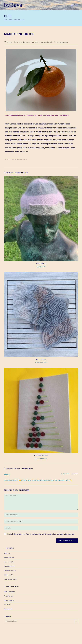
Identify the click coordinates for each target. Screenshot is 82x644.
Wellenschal (41, 359)
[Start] (6, 20)
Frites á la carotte (9, 592)
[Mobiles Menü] (74, 5)
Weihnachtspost (41, 455)
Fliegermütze (41, 264)
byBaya (13, 5)
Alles (36, 42)
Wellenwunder (8, 609)
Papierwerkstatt (9, 571)
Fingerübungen (9, 596)
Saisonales (7, 575)
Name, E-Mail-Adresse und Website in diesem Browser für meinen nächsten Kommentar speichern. (41, 534)
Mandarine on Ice (19, 20)
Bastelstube (8, 558)
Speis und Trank (46, 42)
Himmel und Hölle (9, 600)
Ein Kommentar (62, 42)
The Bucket (7, 605)
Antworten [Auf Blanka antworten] (75, 474)
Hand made (7, 562)
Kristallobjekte (8, 566)
